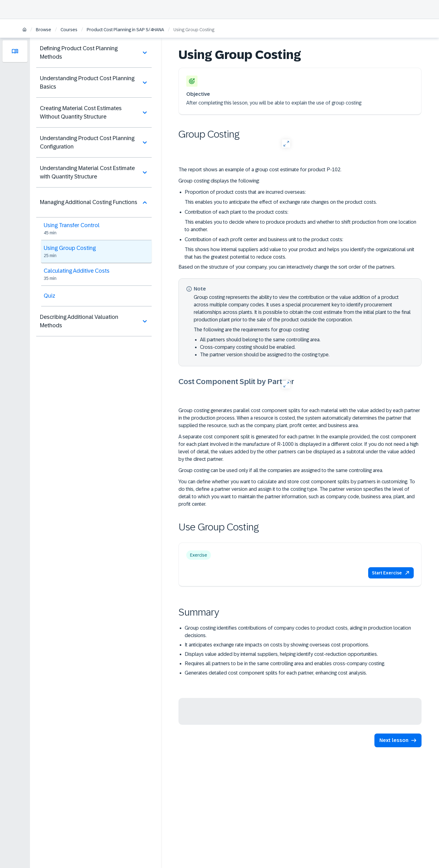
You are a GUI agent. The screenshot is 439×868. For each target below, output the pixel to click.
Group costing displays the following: (219, 181)
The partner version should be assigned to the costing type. (265, 355)
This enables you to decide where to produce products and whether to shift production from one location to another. (300, 226)
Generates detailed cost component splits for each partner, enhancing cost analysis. (276, 673)
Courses (69, 30)
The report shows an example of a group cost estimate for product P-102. (260, 170)
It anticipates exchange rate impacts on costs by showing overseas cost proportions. (277, 645)
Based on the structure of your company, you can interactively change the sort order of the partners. (287, 267)
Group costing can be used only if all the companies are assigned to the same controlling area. (281, 470)
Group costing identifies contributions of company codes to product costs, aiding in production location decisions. (298, 632)
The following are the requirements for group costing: (252, 330)
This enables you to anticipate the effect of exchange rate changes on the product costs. (281, 202)
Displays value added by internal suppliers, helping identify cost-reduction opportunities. (281, 654)
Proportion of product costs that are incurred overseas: (245, 192)
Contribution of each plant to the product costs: (237, 212)
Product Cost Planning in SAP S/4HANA (125, 30)
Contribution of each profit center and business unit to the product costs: (264, 239)
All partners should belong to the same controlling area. (260, 340)
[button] (391, 573)
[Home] (24, 30)
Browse (44, 30)
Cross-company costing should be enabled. (248, 347)
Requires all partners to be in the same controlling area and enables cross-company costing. (285, 663)
